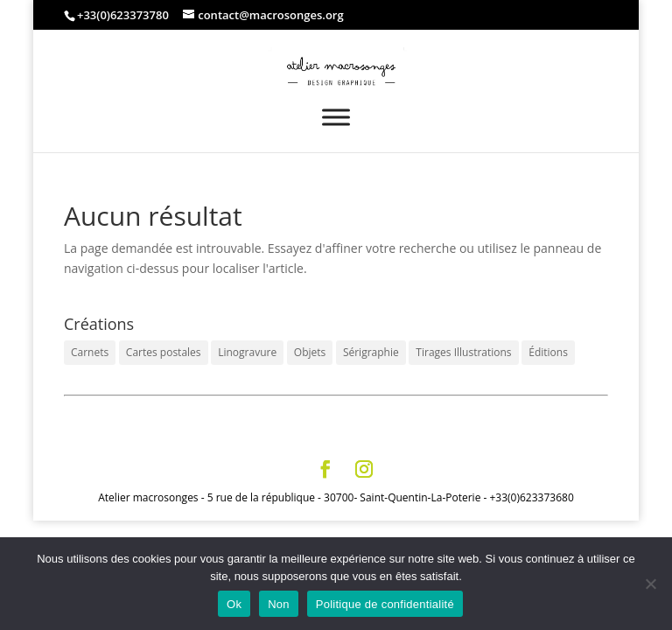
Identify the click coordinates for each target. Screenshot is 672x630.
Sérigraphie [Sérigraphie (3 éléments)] (371, 352)
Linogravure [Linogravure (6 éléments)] (247, 352)
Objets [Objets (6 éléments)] (310, 352)
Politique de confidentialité (385, 604)
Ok (234, 604)
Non (279, 604)
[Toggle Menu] (336, 117)
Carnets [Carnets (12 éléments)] (90, 352)
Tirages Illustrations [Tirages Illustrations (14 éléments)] (463, 352)
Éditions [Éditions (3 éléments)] (548, 352)
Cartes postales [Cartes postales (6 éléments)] (164, 352)
